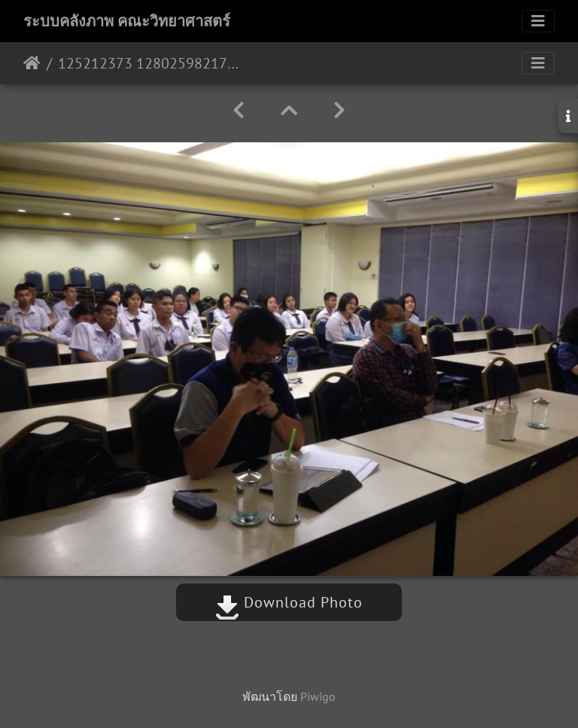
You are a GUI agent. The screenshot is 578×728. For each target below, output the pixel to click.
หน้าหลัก (32, 63)
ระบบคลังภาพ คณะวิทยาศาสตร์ (127, 21)
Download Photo (289, 602)
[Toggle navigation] (538, 21)
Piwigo (318, 696)
